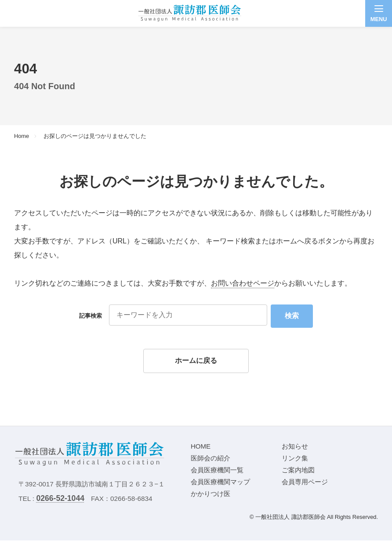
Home (22, 136)
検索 (292, 316)
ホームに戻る (196, 361)
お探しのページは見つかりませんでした (95, 136)
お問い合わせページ (243, 283)
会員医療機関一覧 (217, 470)
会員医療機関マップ (220, 482)
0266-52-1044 (60, 498)
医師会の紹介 (211, 458)
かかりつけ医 (211, 494)
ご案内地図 (298, 470)
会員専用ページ (305, 482)
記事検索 (91, 316)
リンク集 (295, 458)
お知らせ (295, 446)
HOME (201, 446)
